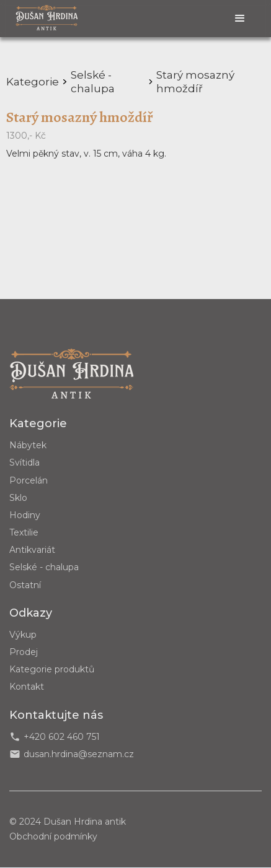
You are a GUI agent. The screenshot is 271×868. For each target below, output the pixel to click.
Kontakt (27, 687)
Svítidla (24, 462)
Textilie (24, 532)
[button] (240, 19)
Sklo (18, 498)
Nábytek (28, 445)
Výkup (23, 635)
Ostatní (25, 585)
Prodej (24, 652)
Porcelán (29, 480)
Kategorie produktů (52, 669)
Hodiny (25, 515)
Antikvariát (32, 550)
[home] (47, 17)
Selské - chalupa (44, 567)
